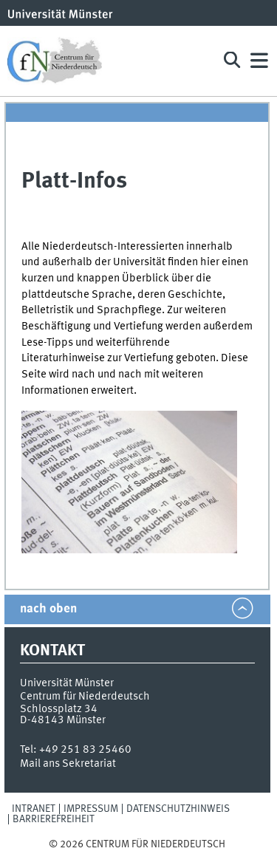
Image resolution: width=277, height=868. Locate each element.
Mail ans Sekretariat (68, 764)
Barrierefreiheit (54, 819)
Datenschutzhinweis (178, 809)
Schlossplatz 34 (59, 709)
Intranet (34, 809)
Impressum (91, 809)
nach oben (48, 609)
